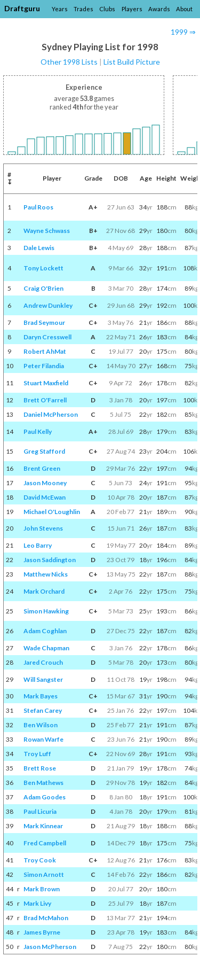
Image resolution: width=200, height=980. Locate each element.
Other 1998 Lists (69, 62)
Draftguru (22, 8)
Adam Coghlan (45, 631)
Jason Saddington (50, 560)
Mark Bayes (41, 696)
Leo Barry (38, 545)
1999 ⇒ (183, 32)
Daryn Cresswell (47, 337)
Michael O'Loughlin (52, 512)
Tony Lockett (43, 268)
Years (60, 9)
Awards (159, 9)
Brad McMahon (46, 918)
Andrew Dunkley (48, 305)
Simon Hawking (46, 611)
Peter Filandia (44, 366)
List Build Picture (132, 62)
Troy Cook (40, 860)
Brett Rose (40, 768)
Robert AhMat (45, 351)
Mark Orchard (44, 591)
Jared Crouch (43, 662)
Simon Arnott (44, 874)
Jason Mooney (45, 483)
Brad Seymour (44, 322)
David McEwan (45, 497)
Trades (83, 9)
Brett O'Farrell (45, 400)
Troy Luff (37, 754)
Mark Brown (42, 889)
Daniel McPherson (51, 414)
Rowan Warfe (43, 739)
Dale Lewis (39, 248)
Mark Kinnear (43, 826)
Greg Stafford (44, 451)
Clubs (107, 9)
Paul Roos (38, 207)
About (184, 9)
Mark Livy (37, 903)
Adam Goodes (45, 797)
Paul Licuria (40, 811)
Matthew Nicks (46, 574)
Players (132, 9)
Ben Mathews (43, 783)
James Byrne (42, 932)
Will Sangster (43, 679)
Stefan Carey (43, 710)
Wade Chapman (46, 648)
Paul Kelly (38, 431)
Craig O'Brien (43, 288)
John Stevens (43, 528)
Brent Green (42, 468)
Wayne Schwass (47, 231)
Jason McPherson (50, 947)
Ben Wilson (41, 725)
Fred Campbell (45, 843)
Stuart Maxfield (46, 383)
